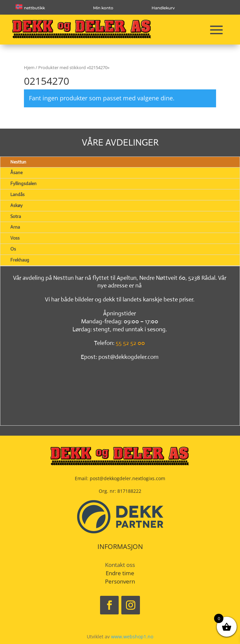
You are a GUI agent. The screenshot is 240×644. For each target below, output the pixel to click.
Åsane (16, 172)
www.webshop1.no (132, 637)
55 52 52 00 (130, 343)
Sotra (16, 216)
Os (13, 249)
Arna (15, 227)
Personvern (120, 581)
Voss (15, 238)
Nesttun (18, 162)
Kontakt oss (120, 565)
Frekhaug (20, 260)
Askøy (16, 205)
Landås (17, 194)
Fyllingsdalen (23, 183)
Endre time (120, 573)
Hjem (29, 67)
